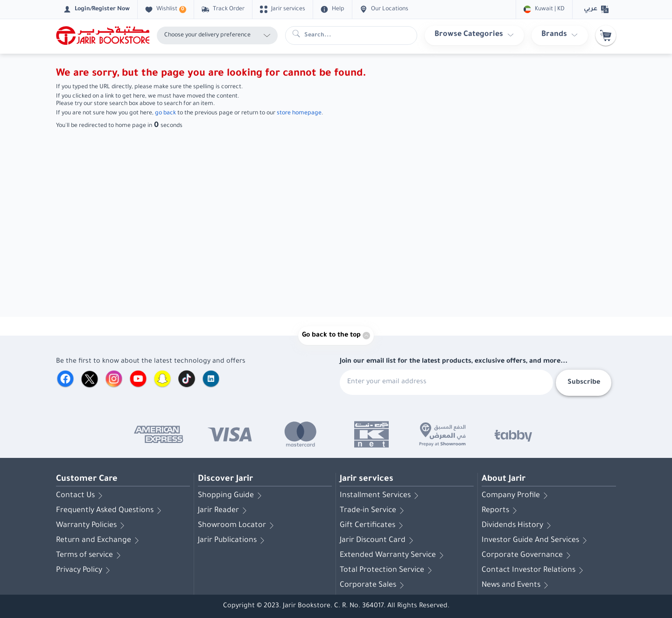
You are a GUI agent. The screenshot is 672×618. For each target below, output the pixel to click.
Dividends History (518, 526)
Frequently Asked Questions (110, 511)
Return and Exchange (99, 541)
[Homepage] (103, 35)
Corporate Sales (374, 585)
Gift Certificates (373, 526)
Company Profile (516, 496)
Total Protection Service (388, 570)
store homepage (299, 113)
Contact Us (81, 496)
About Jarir (504, 479)
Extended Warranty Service (393, 555)
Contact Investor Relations (534, 570)
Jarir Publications (233, 541)
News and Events (517, 585)
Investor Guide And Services (536, 541)
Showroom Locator (238, 526)
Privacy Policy (85, 570)
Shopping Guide (231, 496)
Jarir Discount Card (378, 541)
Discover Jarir (225, 479)
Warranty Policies (92, 526)
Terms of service (90, 555)
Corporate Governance (528, 555)
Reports (501, 511)
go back (165, 113)
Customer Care (87, 479)
